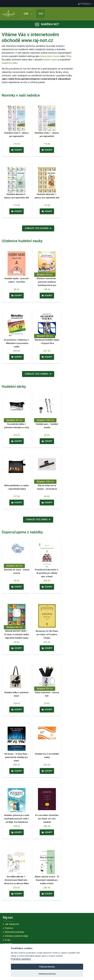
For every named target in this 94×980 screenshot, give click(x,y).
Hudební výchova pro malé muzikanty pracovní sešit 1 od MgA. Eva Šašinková (17, 819)
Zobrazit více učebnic (38, 374)
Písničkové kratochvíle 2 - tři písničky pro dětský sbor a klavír (47, 573)
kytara (43, 56)
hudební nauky (50, 60)
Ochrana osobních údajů (16, 936)
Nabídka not (47, 24)
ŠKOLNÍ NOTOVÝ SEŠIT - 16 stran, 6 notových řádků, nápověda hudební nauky (17, 635)
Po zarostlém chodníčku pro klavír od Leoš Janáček (47, 819)
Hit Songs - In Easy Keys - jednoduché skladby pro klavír (17, 757)
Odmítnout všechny (47, 974)
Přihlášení (85, 4)
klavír (50, 56)
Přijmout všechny (47, 967)
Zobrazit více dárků (38, 520)
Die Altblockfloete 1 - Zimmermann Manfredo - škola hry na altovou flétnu (17, 880)
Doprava (9, 928)
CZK (28, 14)
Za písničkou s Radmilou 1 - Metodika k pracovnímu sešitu (17, 343)
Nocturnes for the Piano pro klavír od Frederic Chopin (47, 635)
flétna (69, 56)
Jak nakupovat (12, 924)
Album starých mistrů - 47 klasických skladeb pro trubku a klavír (47, 880)
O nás (8, 940)
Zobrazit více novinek (38, 228)
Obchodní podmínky (15, 932)
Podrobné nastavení (21, 959)
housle (57, 56)
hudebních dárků (10, 63)
